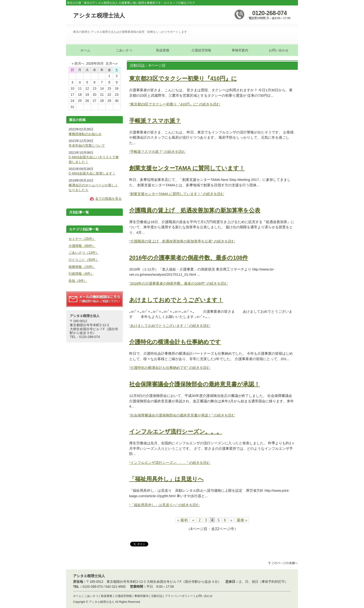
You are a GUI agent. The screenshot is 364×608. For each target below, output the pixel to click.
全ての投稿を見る (108, 199)
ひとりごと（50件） (84, 260)
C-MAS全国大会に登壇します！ (92, 173)
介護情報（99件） (82, 246)
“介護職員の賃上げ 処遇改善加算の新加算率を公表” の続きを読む (182, 241)
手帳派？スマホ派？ (155, 121)
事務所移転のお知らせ (85, 134)
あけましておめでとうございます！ (176, 300)
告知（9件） (78, 281)
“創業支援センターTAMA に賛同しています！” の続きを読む (177, 194)
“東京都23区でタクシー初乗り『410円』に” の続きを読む (175, 104)
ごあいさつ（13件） (84, 253)
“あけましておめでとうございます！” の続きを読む (170, 326)
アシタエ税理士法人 (99, 15)
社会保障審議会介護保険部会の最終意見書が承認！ (194, 384)
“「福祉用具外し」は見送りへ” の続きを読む (164, 505)
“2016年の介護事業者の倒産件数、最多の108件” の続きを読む (178, 283)
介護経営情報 (123, 596)
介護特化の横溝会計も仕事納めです (175, 342)
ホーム (77, 596)
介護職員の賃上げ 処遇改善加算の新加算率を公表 (195, 210)
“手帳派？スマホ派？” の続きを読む (157, 152)
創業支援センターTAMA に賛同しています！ (187, 168)
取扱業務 (107, 596)
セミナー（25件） (82, 239)
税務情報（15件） (82, 267)
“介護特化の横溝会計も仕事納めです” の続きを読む (170, 368)
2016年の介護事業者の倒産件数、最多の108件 (189, 258)
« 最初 (183, 520)
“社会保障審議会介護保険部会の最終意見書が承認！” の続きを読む (182, 415)
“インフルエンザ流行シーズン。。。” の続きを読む (170, 463)
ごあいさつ (91, 596)
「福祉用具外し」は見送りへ (166, 479)
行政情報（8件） (81, 274)
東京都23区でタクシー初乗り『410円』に (183, 78)
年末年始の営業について (87, 146)
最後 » (242, 520)
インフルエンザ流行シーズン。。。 (176, 431)
